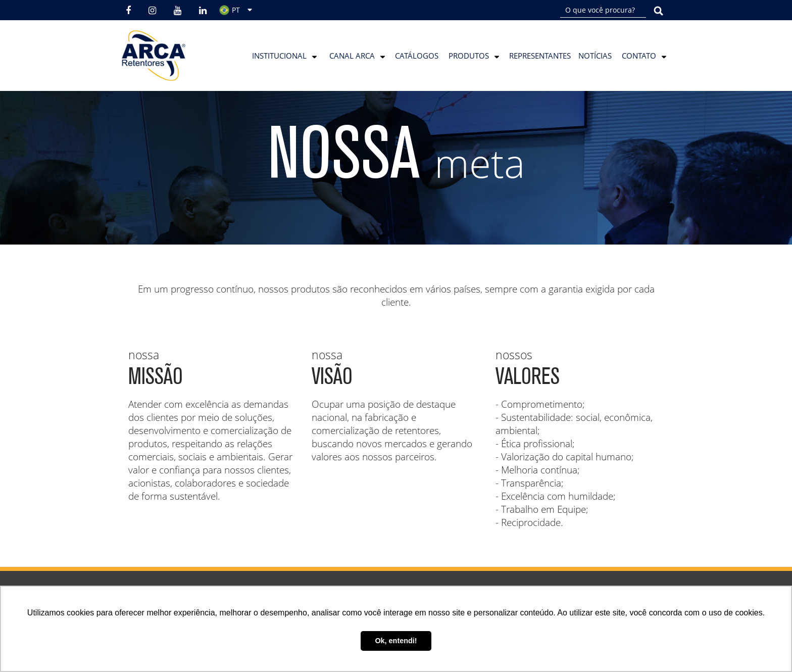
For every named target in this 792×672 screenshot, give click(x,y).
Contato (639, 56)
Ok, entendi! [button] (396, 641)
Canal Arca (352, 56)
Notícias (595, 56)
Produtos (469, 56)
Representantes (540, 56)
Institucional (279, 56)
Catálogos (417, 56)
